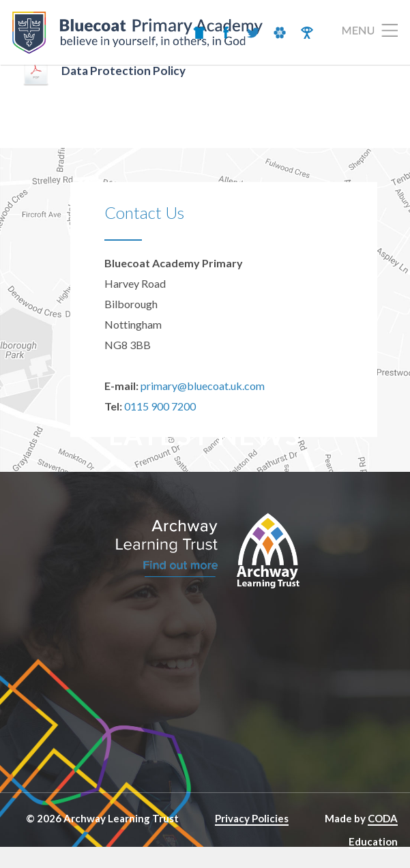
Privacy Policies (252, 818)
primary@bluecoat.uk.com (203, 386)
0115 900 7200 (160, 406)
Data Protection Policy (123, 71)
